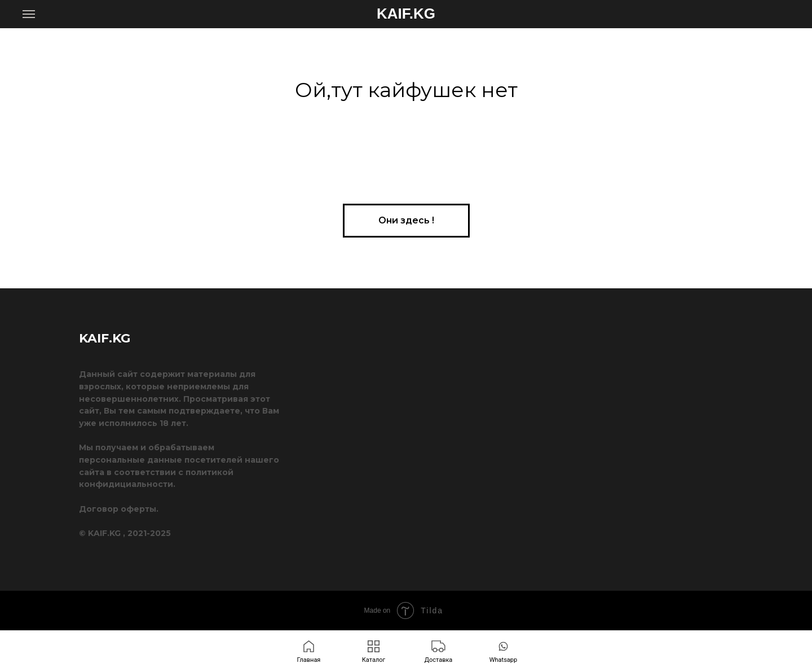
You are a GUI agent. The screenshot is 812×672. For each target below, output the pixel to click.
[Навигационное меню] (29, 14)
